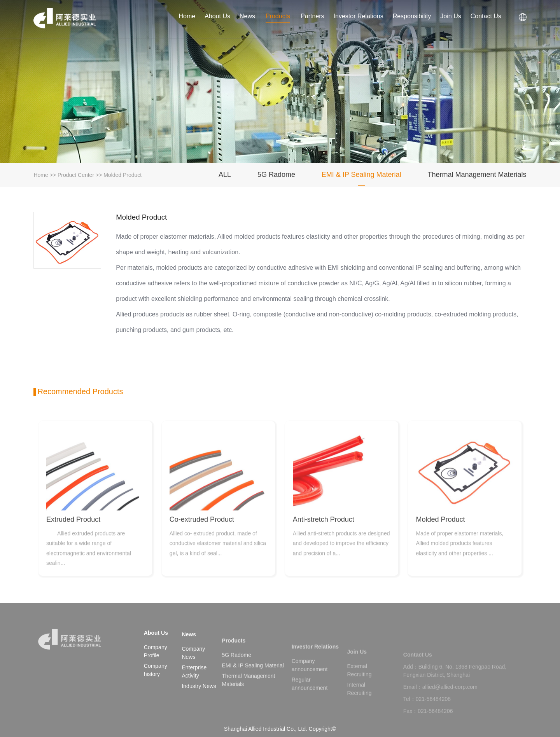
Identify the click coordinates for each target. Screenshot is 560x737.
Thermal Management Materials (477, 176)
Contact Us (486, 16)
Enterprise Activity (194, 685)
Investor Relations (359, 16)
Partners (312, 16)
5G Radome (276, 176)
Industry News (199, 699)
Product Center (76, 176)
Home (187, 16)
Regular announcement (310, 699)
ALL (225, 176)
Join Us (451, 16)
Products (278, 16)
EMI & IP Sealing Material (361, 176)
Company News (193, 666)
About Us (217, 16)
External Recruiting (360, 684)
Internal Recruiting (360, 702)
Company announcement (310, 680)
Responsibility (412, 16)
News (247, 16)
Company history (156, 672)
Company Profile (156, 653)
